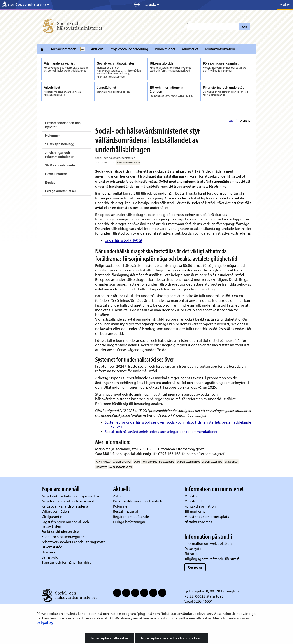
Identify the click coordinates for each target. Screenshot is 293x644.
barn (137, 462)
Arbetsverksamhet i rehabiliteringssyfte (74, 542)
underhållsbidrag (188, 462)
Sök (245, 27)
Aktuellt (97, 49)
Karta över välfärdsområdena (65, 506)
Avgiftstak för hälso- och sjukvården (70, 496)
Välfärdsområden (55, 511)
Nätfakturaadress (198, 522)
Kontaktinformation (220, 49)
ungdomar (231, 462)
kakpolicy (45, 623)
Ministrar (192, 496)
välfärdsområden (120, 467)
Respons (195, 567)
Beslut (50, 182)
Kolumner (52, 136)
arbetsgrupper (122, 462)
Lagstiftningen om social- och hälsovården (65, 524)
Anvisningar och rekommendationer (59, 155)
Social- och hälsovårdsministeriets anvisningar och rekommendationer (161, 431)
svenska (245, 120)
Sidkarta (191, 553)
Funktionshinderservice (60, 531)
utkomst (101, 467)
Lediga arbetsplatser (61, 191)
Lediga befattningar (129, 522)
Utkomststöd (52, 547)
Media (285, 5)
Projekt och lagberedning (129, 49)
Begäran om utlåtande (131, 516)
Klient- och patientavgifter (63, 537)
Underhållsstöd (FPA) (124, 240)
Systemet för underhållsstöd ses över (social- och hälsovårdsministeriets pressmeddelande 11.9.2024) (178, 425)
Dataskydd (193, 548)
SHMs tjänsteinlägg (60, 144)
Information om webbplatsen (208, 543)
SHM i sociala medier (61, 165)
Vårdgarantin (52, 516)
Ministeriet (190, 49)
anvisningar (103, 462)
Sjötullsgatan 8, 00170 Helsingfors (212, 591)
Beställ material (57, 174)
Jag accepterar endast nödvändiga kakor (172, 638)
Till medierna (195, 511)
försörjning (149, 462)
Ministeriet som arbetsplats (207, 516)
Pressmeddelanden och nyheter (63, 125)
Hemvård (49, 552)
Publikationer (165, 49)
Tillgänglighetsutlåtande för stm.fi (212, 559)
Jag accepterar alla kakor (109, 638)
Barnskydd (50, 557)
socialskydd (167, 462)
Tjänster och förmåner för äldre (67, 562)
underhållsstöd (212, 462)
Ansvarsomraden (64, 49)
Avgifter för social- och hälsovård (68, 501)
